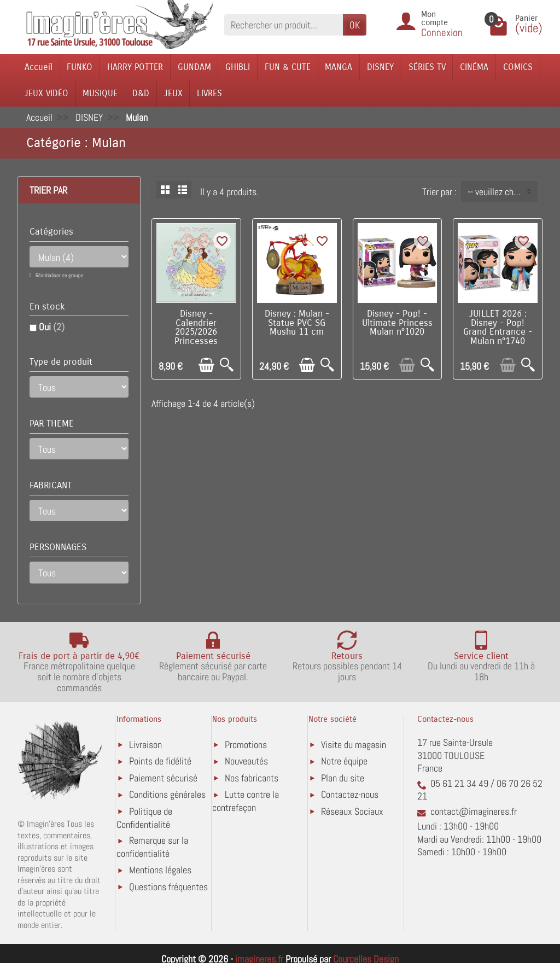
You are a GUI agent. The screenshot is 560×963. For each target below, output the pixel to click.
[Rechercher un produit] (284, 25)
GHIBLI (238, 67)
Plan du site (343, 778)
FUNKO (80, 67)
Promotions (246, 745)
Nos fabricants (252, 778)
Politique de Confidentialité (144, 818)
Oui (52, 327)
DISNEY (380, 67)
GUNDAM (194, 67)
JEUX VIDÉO (46, 93)
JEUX (173, 93)
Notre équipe (344, 761)
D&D (141, 93)
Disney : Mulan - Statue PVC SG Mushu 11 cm (297, 323)
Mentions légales (160, 870)
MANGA (339, 67)
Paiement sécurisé (163, 778)
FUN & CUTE (288, 67)
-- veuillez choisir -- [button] (502, 192)
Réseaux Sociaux (352, 811)
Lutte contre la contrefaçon (246, 801)
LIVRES (209, 93)
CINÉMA (474, 67)
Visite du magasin (354, 745)
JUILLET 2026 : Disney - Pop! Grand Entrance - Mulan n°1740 (498, 328)
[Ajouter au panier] (206, 365)
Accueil (39, 67)
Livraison (145, 745)
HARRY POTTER (135, 67)
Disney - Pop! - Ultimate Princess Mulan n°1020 (397, 323)
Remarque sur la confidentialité (152, 847)
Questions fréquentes (168, 887)
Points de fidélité (160, 761)
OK (355, 25)
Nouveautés (246, 761)
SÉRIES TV (427, 67)
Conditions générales (167, 794)
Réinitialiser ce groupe (59, 275)
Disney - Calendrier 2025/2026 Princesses (196, 328)
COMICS (518, 67)
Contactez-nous (350, 794)
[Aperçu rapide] (227, 365)
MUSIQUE (100, 93)
